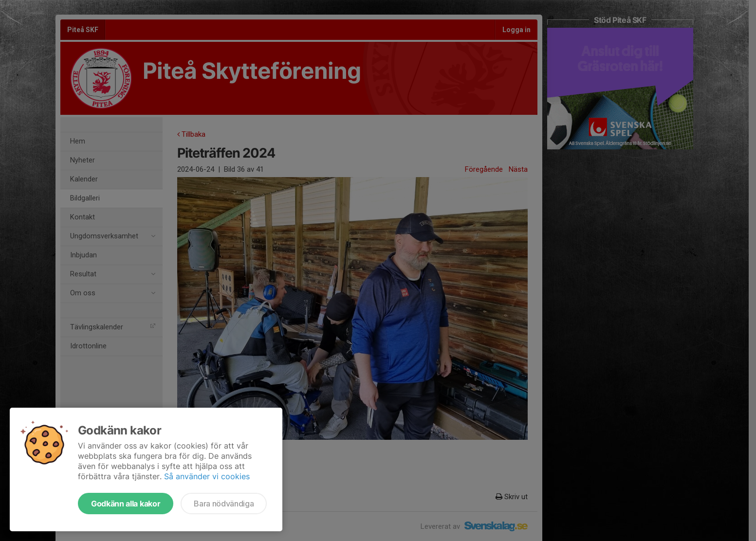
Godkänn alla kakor (126, 504)
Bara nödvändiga (224, 504)
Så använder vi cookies (207, 476)
